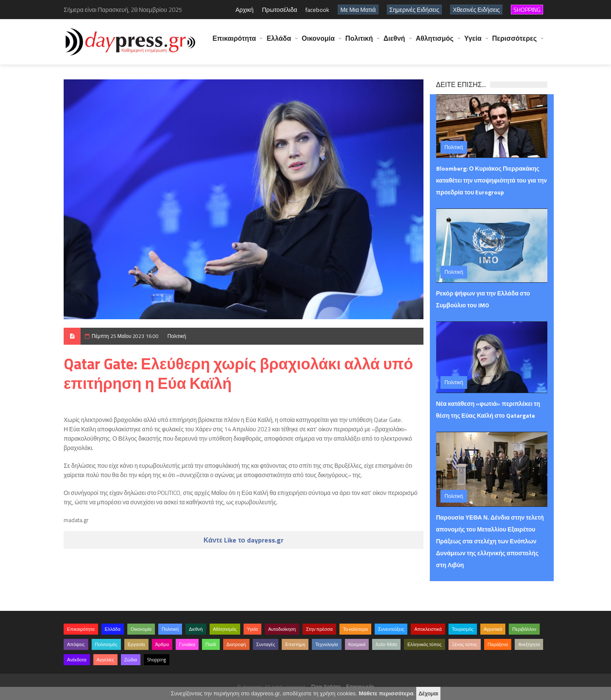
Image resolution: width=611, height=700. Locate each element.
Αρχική (245, 10)
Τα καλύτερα (355, 629)
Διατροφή (236, 644)
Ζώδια (131, 660)
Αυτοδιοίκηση (282, 629)
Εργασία (136, 644)
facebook (317, 10)
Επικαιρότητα (234, 42)
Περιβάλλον (524, 629)
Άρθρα (162, 644)
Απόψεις (76, 644)
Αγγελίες (105, 660)
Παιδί (211, 644)
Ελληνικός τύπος (424, 644)
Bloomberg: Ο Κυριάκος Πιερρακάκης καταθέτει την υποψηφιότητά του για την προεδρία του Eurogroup (492, 180)
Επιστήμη (295, 644)
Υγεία (473, 42)
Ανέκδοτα (77, 660)
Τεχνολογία (327, 644)
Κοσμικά (357, 644)
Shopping (157, 660)
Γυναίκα (187, 644)
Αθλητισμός (435, 42)
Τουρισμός (463, 629)
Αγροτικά (493, 629)
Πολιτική (359, 42)
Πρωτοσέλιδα (279, 10)
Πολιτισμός (106, 644)
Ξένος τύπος (465, 644)
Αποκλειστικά (428, 629)
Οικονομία (318, 42)
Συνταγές (266, 644)
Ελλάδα (279, 42)
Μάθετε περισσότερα (386, 693)
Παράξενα (498, 644)
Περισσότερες (514, 42)
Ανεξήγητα (529, 644)
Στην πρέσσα (319, 629)
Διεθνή (394, 42)
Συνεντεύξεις (391, 629)
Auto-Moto (386, 644)
